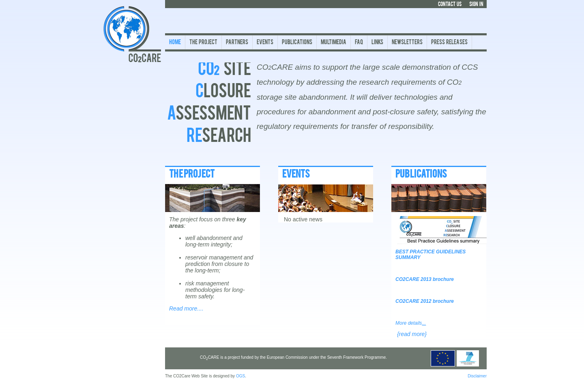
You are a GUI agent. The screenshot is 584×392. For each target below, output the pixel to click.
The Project (203, 43)
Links (377, 43)
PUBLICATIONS (421, 175)
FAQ (359, 43)
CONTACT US (450, 4)
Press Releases (449, 43)
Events (265, 43)
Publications (297, 43)
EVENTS (296, 175)
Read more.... (186, 308)
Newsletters (407, 43)
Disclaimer (477, 376)
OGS (240, 376)
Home (175, 43)
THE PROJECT (192, 175)
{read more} (412, 334)
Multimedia (334, 43)
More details (411, 323)
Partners (237, 43)
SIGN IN (476, 4)
